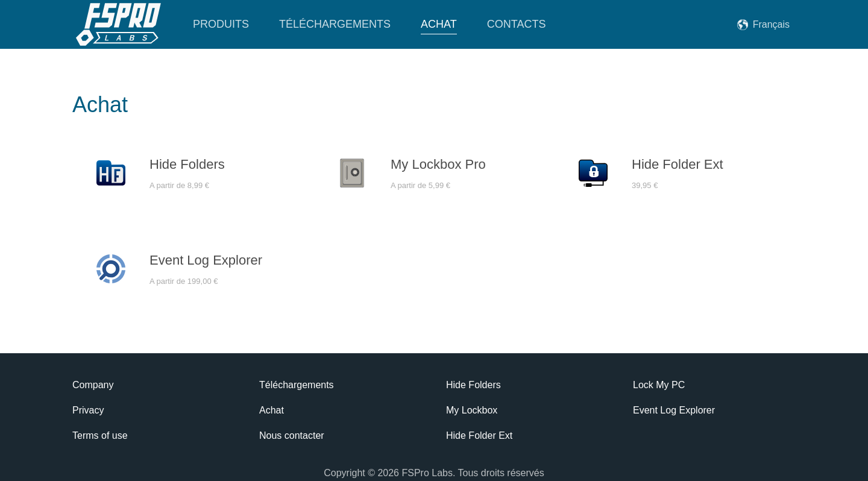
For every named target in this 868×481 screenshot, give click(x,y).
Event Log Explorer (674, 410)
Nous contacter (292, 435)
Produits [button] (221, 24)
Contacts (517, 24)
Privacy (88, 410)
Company (93, 385)
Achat (272, 410)
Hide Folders (473, 385)
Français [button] (771, 24)
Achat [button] (439, 24)
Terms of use (100, 435)
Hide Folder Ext (479, 435)
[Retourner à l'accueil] (118, 24)
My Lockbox (472, 410)
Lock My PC (659, 385)
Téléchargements (335, 24)
